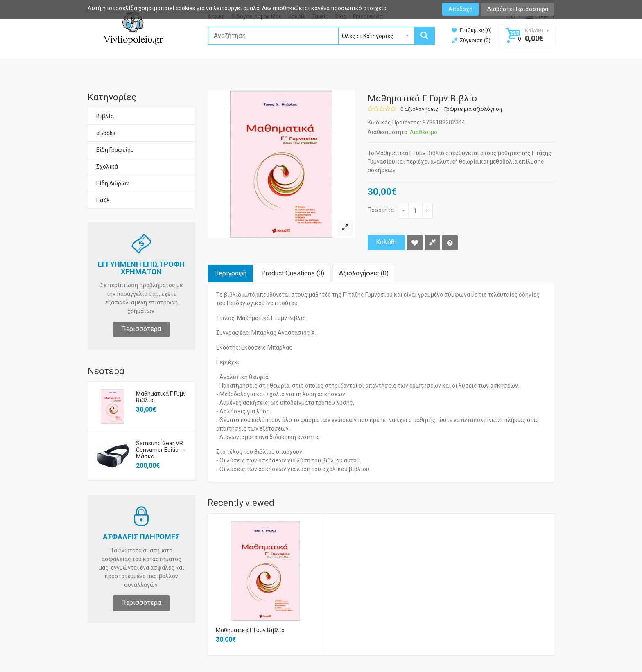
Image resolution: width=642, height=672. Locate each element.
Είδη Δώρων (113, 183)
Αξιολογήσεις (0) (364, 273)
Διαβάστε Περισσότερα (518, 9)
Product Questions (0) (293, 273)
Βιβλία (105, 116)
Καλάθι (386, 242)
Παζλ (103, 200)
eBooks (106, 133)
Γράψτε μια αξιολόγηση (473, 109)
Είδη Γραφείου (115, 150)
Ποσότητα (381, 210)
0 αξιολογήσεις (419, 109)
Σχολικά (107, 167)
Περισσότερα (141, 329)
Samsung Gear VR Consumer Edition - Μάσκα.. (160, 450)
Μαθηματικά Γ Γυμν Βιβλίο (250, 630)
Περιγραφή (230, 273)
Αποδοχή (460, 9)
